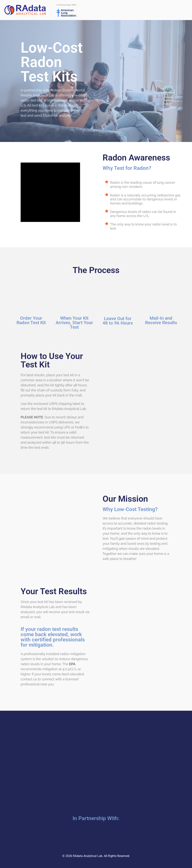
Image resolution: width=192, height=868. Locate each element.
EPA (72, 664)
